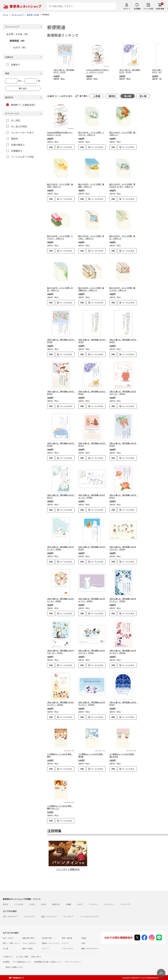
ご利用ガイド (8, 957)
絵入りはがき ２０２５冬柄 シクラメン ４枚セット (60, 237)
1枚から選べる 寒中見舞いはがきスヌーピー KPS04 (123, 548)
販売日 (112, 96)
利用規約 (6, 962)
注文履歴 (137, 9)
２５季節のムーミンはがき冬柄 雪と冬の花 (122, 755)
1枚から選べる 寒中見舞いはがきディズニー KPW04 (92, 703)
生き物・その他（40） (18, 34)
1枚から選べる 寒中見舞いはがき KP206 (92, 393)
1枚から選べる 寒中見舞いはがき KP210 (124, 496)
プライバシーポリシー (73, 962)
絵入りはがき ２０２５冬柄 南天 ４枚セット (122, 237)
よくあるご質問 (22, 957)
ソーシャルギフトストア (89, 916)
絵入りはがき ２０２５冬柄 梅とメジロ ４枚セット (122, 289)
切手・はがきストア (11, 916)
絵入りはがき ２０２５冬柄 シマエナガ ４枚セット (91, 134)
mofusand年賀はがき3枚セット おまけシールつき (60, 134)
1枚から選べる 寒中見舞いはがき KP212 (92, 444)
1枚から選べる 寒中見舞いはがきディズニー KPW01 (123, 600)
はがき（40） (20, 47)
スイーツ (45, 948)
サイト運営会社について (22, 962)
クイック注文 (148, 9)
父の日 (32, 904)
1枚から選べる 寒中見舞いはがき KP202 (92, 341)
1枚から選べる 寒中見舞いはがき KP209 (92, 548)
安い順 (143, 96)
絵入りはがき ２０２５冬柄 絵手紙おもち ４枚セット (91, 289)
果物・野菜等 (67, 938)
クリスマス (93, 904)
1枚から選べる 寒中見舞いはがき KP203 (124, 444)
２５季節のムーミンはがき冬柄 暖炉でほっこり (60, 807)
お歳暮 (68, 904)
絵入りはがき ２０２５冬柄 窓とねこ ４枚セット (91, 237)
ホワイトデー (126, 904)
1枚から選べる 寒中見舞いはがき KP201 (124, 341)
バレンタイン (109, 904)
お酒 (83, 943)
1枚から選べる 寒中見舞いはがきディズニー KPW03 (60, 703)
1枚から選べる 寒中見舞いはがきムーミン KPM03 (92, 496)
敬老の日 (56, 904)
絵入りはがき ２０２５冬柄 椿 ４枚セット (123, 134)
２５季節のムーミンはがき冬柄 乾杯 (60, 755)
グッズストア (68, 916)
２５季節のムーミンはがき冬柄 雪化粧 (91, 755)
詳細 (51, 147)
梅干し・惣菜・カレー (11, 943)
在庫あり (13, 65)
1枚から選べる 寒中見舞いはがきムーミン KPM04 (92, 600)
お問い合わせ (36, 957)
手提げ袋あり (15, 145)
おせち (80, 904)
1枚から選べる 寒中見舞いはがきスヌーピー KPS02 (123, 393)
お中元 (44, 904)
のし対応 (13, 120)
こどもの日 (19, 904)
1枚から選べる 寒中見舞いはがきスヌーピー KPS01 (60, 652)
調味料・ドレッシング (51, 943)
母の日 (5, 904)
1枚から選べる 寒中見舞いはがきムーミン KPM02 (60, 548)
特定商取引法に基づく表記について (48, 962)
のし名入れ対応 (17, 126)
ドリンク (65, 943)
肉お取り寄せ (47, 938)
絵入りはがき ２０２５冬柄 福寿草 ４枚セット (91, 185)
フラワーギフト (68, 948)
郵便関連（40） (18, 41)
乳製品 (84, 938)
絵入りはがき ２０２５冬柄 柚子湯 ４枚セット (60, 185)
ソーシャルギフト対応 (20, 157)
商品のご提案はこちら (14, 967)
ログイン (127, 9)
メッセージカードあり (20, 133)
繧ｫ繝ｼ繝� (160, 9)
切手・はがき (8, 938)
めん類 (5, 948)
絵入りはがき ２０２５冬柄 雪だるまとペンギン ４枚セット (122, 185)
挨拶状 (12, 139)
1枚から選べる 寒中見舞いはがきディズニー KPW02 (123, 652)
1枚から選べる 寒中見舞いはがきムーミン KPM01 (60, 600)
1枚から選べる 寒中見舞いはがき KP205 (61, 444)
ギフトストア (30, 916)
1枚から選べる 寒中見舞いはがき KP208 (61, 341)
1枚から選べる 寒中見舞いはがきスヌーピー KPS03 (92, 652)
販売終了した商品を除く (21, 105)
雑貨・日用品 (28, 948)
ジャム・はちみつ (29, 943)
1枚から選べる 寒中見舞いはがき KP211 (61, 496)
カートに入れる (66, 147)
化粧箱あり (14, 151)
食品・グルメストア (49, 916)
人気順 (97, 96)
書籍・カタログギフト (90, 948)
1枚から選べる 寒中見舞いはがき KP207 (124, 703)
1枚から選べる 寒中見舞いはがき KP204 (61, 393)
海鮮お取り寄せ (28, 938)
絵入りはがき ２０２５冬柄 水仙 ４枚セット (60, 289)
